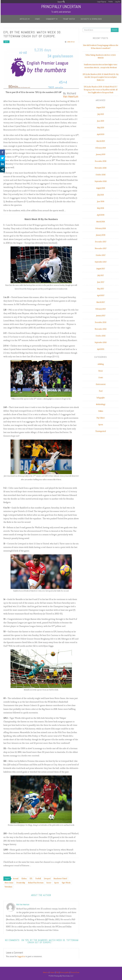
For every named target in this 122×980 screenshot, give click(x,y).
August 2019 (101, 107)
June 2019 (101, 121)
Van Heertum (71, 96)
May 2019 (101, 128)
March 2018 (101, 222)
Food (101, 391)
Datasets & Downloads (91, 19)
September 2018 (101, 181)
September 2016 (101, 342)
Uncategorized (101, 431)
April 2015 (101, 349)
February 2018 (101, 228)
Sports (6, 42)
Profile (110, 2)
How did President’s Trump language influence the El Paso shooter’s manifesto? (101, 47)
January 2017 (101, 316)
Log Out (118, 2)
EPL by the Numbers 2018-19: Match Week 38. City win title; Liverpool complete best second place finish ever (101, 77)
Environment (101, 384)
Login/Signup (101, 2)
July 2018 (101, 195)
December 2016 (101, 322)
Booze (101, 371)
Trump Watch (69, 19)
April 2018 (101, 215)
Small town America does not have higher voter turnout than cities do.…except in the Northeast (101, 66)
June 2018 (101, 202)
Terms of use (76, 972)
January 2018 (101, 235)
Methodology (101, 404)
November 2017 (101, 248)
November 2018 (101, 168)
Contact (52, 972)
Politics (101, 411)
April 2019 (101, 134)
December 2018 (101, 161)
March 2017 (101, 302)
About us (44, 972)
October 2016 (101, 336)
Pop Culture (101, 418)
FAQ (57, 972)
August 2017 (101, 269)
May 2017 (101, 289)
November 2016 (101, 329)
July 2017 (101, 275)
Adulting (101, 364)
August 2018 (101, 188)
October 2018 (101, 175)
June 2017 (101, 282)
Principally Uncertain (61, 6)
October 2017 (101, 255)
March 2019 (101, 141)
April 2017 (101, 295)
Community (51, 19)
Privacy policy (65, 972)
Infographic (101, 398)
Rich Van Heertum (23, 905)
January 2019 (101, 154)
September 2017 (101, 262)
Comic (38, 19)
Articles (24, 19)
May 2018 (101, 208)
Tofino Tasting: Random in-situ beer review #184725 (101, 56)
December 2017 (101, 242)
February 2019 (101, 148)
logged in (22, 956)
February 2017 (101, 309)
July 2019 (101, 114)
